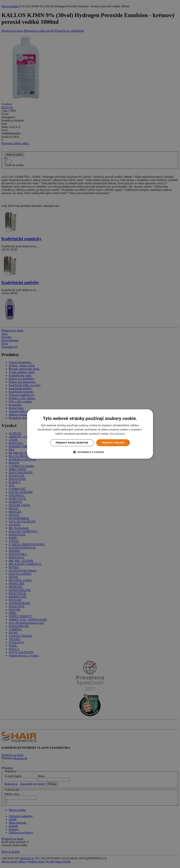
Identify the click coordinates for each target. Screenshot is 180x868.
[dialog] (90, 434)
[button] (90, 452)
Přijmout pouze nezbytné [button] (72, 443)
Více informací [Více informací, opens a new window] (117, 434)
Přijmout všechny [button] (113, 443)
